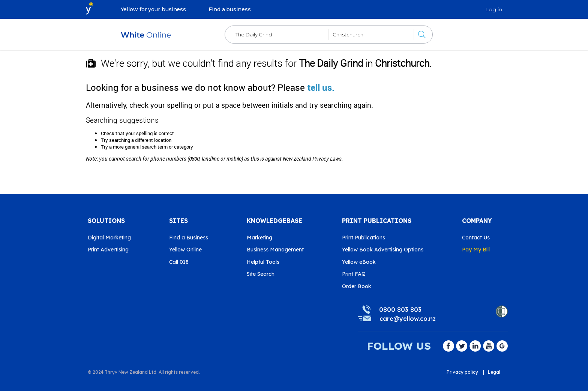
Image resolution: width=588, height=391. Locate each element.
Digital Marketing (109, 238)
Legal (494, 372)
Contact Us (476, 238)
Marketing (259, 238)
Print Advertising (108, 250)
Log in (494, 9)
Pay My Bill (476, 250)
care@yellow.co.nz (408, 319)
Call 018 (179, 262)
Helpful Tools (263, 262)
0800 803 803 (400, 310)
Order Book (357, 286)
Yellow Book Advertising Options (383, 250)
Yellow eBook (359, 262)
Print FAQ (354, 274)
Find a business (230, 9)
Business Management (275, 250)
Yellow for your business (154, 9)
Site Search (261, 274)
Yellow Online (185, 250)
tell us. (321, 87)
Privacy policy (462, 372)
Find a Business (189, 238)
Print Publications (364, 238)
